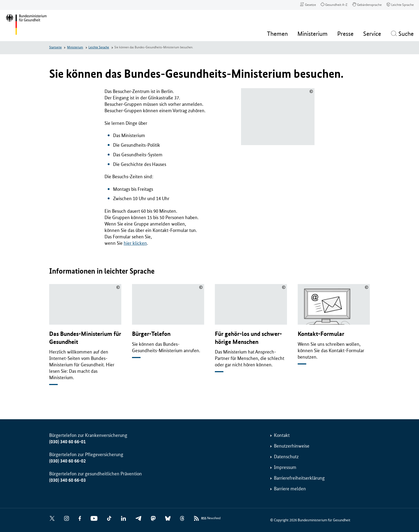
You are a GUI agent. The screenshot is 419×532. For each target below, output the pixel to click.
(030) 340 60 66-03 (67, 480)
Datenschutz (286, 457)
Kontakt (282, 435)
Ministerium (75, 47)
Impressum (285, 467)
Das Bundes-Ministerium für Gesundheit (85, 338)
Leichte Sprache (99, 47)
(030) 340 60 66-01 (67, 442)
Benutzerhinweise (292, 446)
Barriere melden (290, 489)
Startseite (55, 47)
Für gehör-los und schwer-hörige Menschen (248, 338)
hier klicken (135, 243)
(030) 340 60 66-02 (67, 461)
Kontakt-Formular (321, 334)
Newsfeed (211, 519)
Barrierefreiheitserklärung (299, 478)
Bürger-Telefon (151, 334)
